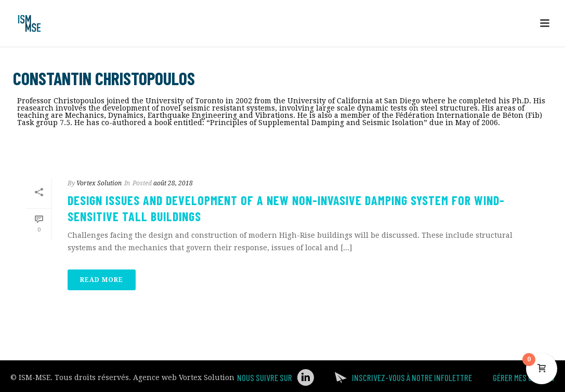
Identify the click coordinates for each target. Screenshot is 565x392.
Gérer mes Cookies (524, 377)
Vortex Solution (99, 183)
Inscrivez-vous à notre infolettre (412, 377)
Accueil (421, 142)
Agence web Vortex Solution (184, 377)
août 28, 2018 (173, 183)
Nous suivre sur (265, 377)
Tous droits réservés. (93, 377)
